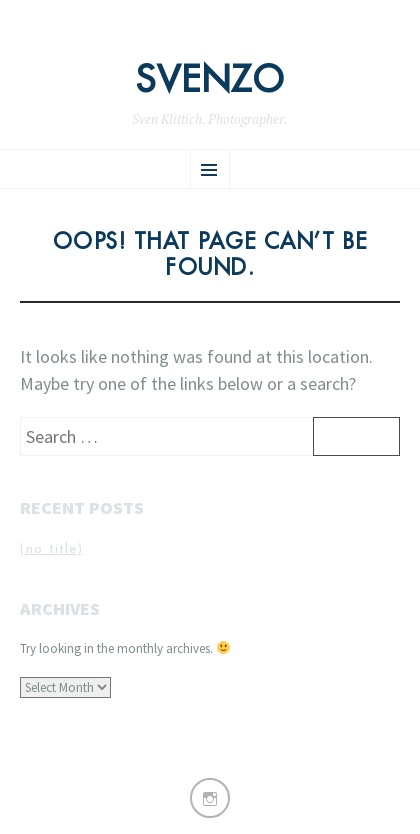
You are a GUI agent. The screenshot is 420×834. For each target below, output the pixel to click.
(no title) (51, 548)
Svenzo (210, 80)
